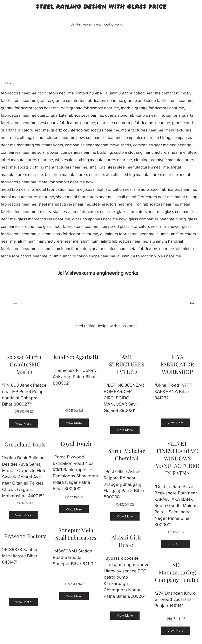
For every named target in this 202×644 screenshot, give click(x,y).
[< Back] (18, 83)
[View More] (23, 423)
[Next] (185, 303)
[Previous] (24, 303)
